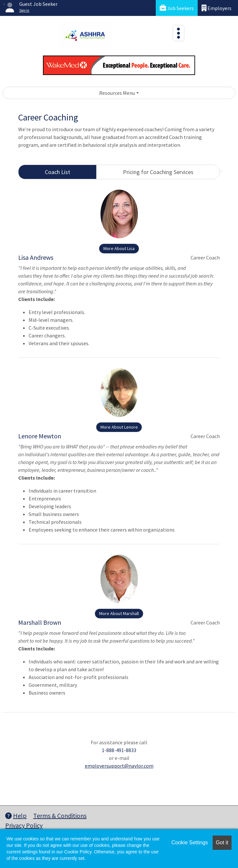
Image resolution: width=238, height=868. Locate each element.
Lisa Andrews (36, 257)
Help (16, 816)
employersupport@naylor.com (119, 766)
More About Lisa (119, 248)
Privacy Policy (24, 825)
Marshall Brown (40, 622)
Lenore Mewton (40, 436)
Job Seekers (177, 8)
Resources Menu (117, 93)
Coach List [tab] (58, 172)
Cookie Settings (190, 843)
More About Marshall (119, 613)
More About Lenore (119, 427)
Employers (217, 8)
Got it (222, 843)
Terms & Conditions (60, 816)
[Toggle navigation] (178, 33)
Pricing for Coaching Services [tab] (158, 172)
